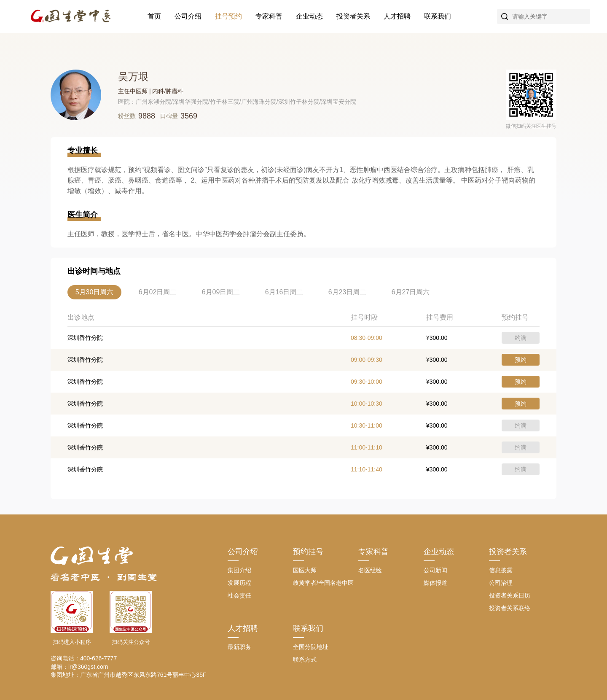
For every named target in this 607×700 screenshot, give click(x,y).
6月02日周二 (158, 292)
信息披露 (501, 570)
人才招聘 (397, 16)
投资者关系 (353, 16)
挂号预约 (228, 16)
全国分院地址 (311, 647)
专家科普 (269, 16)
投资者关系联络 (510, 608)
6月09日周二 (221, 292)
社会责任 (239, 595)
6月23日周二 (348, 292)
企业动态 (309, 16)
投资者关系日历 (510, 595)
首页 (154, 16)
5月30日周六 (95, 292)
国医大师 (305, 570)
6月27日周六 (411, 292)
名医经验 (370, 570)
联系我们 (438, 16)
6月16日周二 (284, 292)
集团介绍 (239, 570)
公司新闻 (435, 570)
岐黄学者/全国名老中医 (323, 583)
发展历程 (239, 583)
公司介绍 (188, 16)
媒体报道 (435, 583)
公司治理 (501, 583)
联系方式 (305, 660)
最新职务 (239, 647)
